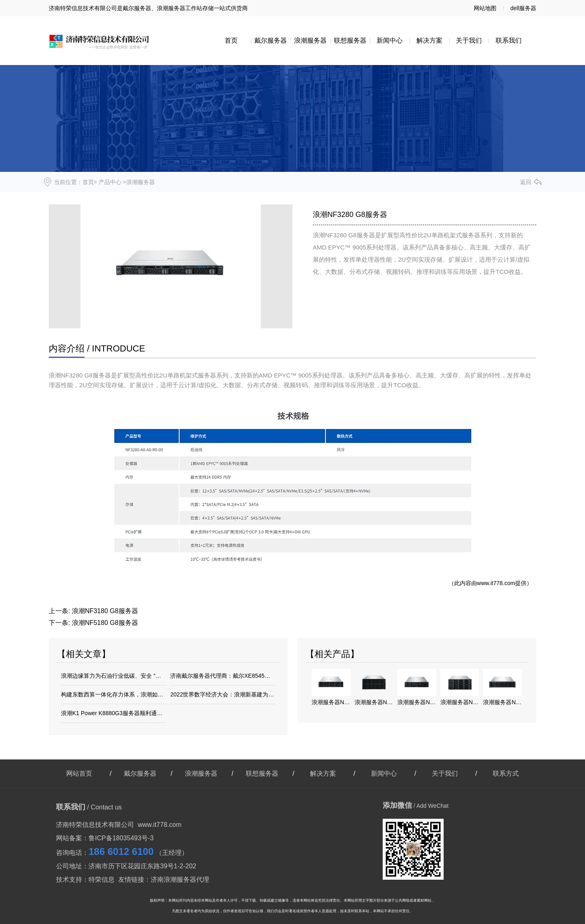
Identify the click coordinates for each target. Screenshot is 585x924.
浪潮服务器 (310, 40)
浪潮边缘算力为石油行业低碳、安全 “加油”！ (114, 676)
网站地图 (485, 8)
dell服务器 (523, 8)
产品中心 (110, 182)
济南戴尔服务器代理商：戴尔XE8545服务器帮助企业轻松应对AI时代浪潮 (223, 676)
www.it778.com (496, 583)
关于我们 (469, 40)
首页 (231, 40)
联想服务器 (350, 40)
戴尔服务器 (271, 40)
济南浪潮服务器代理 (180, 880)
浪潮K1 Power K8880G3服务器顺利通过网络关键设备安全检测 (114, 713)
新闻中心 (390, 40)
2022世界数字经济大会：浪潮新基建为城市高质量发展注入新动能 (223, 694)
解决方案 (429, 40)
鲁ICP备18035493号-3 (121, 838)
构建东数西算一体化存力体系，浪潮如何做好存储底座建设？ (114, 694)
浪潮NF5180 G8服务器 (105, 623)
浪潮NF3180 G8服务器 (105, 611)
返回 (526, 182)
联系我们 (509, 40)
